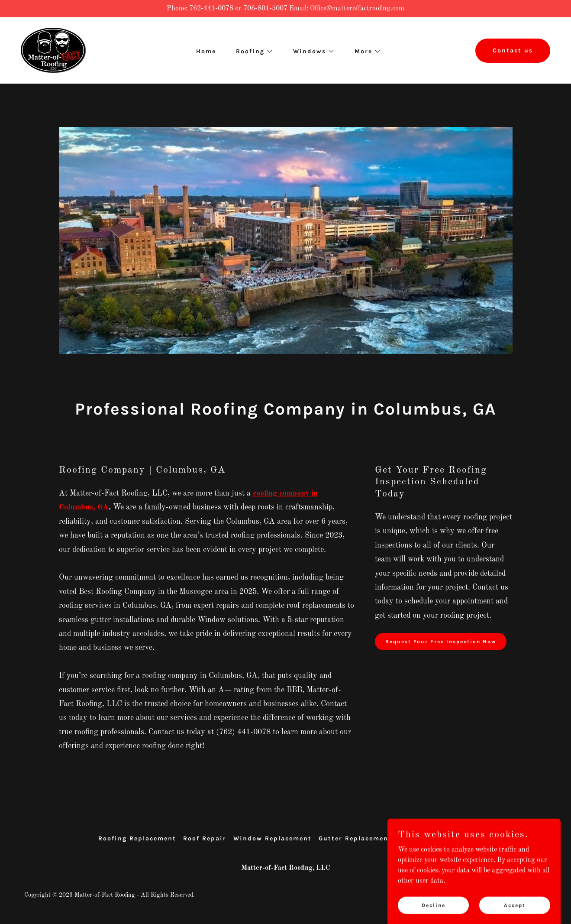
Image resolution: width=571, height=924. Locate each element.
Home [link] (206, 51)
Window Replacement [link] (273, 838)
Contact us (513, 50)
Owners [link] (412, 838)
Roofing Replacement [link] (137, 838)
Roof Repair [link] (205, 838)
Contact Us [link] (453, 838)
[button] (252, 52)
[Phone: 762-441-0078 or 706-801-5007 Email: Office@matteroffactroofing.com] (285, 9)
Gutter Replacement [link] (355, 838)
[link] (53, 50)
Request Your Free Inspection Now (441, 642)
